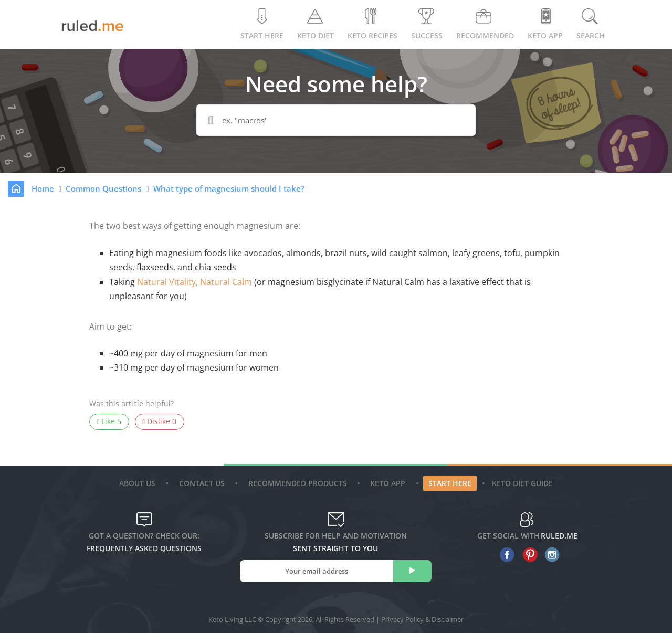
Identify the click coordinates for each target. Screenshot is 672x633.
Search (591, 24)
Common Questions (104, 188)
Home (44, 188)
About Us (139, 483)
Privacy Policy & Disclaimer (422, 619)
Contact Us (203, 483)
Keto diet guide (522, 483)
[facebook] (505, 555)
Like (109, 421)
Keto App (389, 483)
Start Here (262, 24)
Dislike (159, 421)
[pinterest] (527, 555)
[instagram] (550, 555)
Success (427, 24)
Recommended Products (299, 483)
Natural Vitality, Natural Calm (195, 282)
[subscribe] (412, 571)
